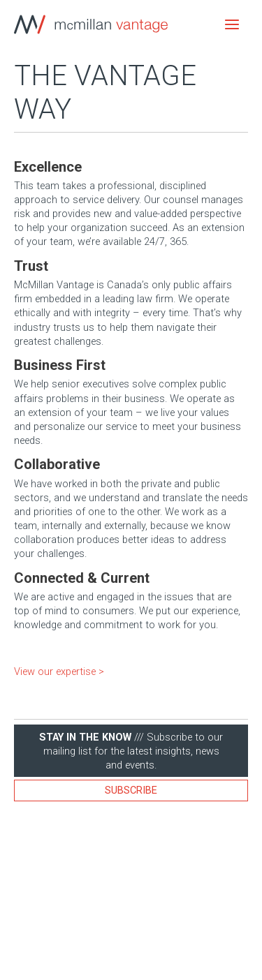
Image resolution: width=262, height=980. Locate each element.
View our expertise (55, 671)
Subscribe (131, 790)
